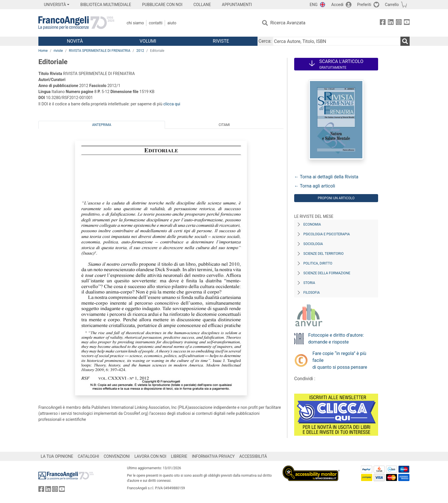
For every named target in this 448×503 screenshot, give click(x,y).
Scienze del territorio (324, 254)
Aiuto (172, 23)
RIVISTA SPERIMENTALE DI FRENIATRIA (100, 51)
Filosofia (312, 293)
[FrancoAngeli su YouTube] (407, 23)
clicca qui (172, 104)
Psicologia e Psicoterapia (327, 234)
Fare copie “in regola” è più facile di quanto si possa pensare (340, 360)
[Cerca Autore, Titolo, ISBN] (337, 41)
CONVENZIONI (117, 456)
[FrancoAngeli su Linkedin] (391, 23)
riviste (58, 51)
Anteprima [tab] (102, 125)
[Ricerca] (405, 41)
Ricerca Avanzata (288, 23)
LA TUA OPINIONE (57, 456)
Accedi (337, 5)
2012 (140, 51)
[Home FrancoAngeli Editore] (76, 23)
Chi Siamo (135, 23)
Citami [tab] (224, 125)
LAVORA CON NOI (150, 456)
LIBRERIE (179, 456)
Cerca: (265, 41)
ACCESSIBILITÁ (253, 456)
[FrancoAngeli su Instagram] (399, 23)
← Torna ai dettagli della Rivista (326, 177)
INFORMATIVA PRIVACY (213, 456)
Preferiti (364, 5)
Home (43, 51)
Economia (312, 224)
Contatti (156, 23)
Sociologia (313, 244)
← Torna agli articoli (315, 186)
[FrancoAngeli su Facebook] (383, 23)
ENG (314, 5)
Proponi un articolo (336, 198)
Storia (309, 283)
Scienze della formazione (327, 273)
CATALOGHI (89, 456)
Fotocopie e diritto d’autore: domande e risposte (336, 339)
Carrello (392, 5)
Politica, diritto (318, 263)
